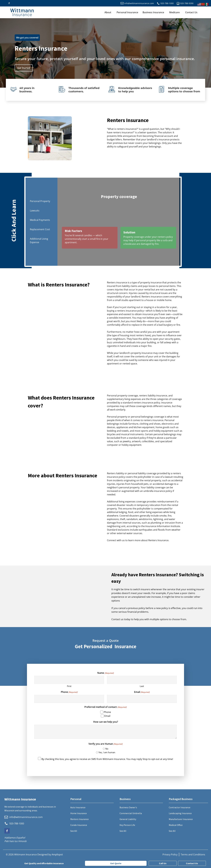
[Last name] (142, 680)
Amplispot (57, 854)
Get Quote (116, 863)
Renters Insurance (79, 819)
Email (142, 692)
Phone (69, 692)
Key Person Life (127, 825)
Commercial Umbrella (131, 813)
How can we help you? (106, 722)
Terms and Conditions (193, 854)
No (107, 749)
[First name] (69, 680)
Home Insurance (79, 813)
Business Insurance (153, 12)
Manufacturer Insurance (181, 819)
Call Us (163, 863)
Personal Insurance (127, 12)
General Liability (128, 819)
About (108, 12)
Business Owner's (128, 807)
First (69, 686)
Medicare (174, 12)
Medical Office (176, 825)
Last (142, 686)
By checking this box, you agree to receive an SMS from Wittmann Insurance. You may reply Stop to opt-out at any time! (107, 759)
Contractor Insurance (180, 807)
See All (74, 831)
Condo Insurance (79, 825)
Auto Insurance (78, 807)
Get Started (24, 68)
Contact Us (191, 12)
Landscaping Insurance (180, 813)
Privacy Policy (170, 854)
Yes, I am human (107, 752)
